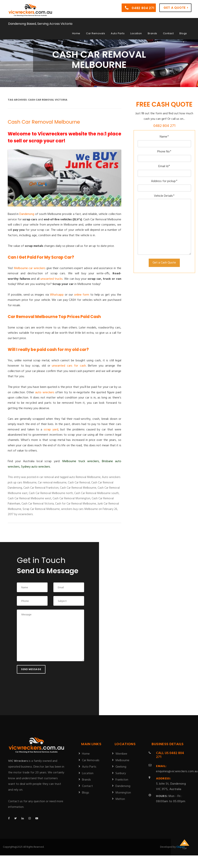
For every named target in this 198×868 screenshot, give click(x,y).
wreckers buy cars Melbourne (79, 509)
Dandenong (27, 214)
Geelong (121, 767)
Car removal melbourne (52, 483)
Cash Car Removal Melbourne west (29, 499)
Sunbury (121, 773)
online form (82, 295)
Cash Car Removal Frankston (41, 488)
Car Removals (96, 33)
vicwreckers (25, 514)
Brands (152, 33)
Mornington (123, 793)
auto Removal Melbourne (85, 477)
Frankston (122, 780)
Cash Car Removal (79, 483)
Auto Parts (118, 33)
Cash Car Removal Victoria (38, 504)
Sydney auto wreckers (36, 467)
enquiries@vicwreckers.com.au (177, 769)
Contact (168, 33)
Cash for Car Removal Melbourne (76, 504)
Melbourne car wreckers (30, 268)
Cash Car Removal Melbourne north (51, 493)
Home (76, 33)
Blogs (183, 33)
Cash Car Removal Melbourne (44, 122)
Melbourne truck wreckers (81, 461)
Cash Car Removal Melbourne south (96, 493)
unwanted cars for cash (69, 366)
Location (136, 33)
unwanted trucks (52, 279)
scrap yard (51, 430)
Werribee (121, 754)
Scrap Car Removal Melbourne (41, 509)
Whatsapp (57, 295)
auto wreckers (45, 393)
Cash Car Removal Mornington (71, 499)
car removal (47, 477)
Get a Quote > (176, 8)
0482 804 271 (140, 8)
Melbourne (122, 760)
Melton (120, 799)
